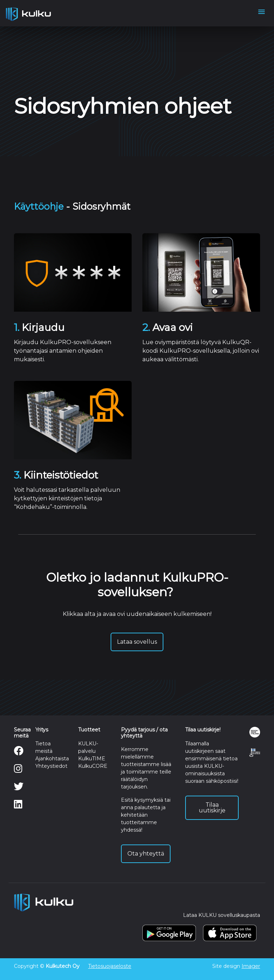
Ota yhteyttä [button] (146, 854)
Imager (251, 966)
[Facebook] (19, 752)
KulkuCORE (93, 766)
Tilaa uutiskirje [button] (212, 808)
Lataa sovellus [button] (137, 642)
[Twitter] (19, 788)
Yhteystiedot (51, 766)
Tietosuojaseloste (110, 966)
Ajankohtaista (52, 759)
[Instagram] (18, 770)
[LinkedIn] (18, 806)
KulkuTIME (92, 759)
